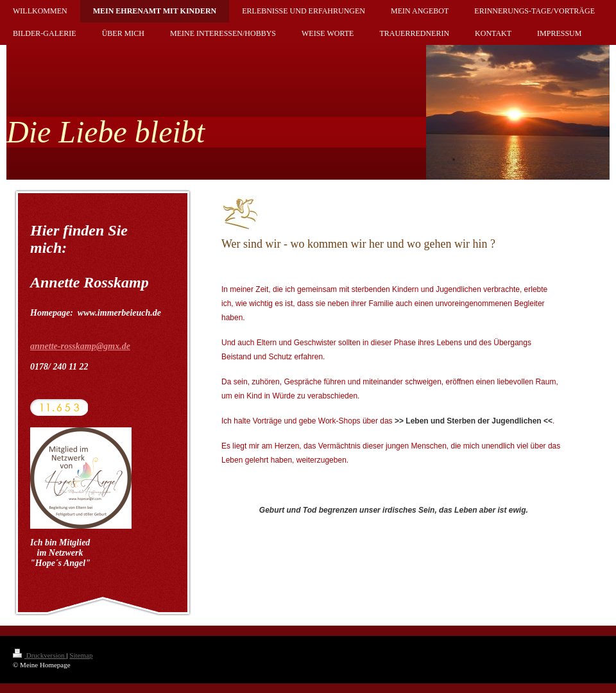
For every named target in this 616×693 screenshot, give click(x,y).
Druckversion (39, 655)
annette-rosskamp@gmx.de (80, 346)
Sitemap (81, 655)
